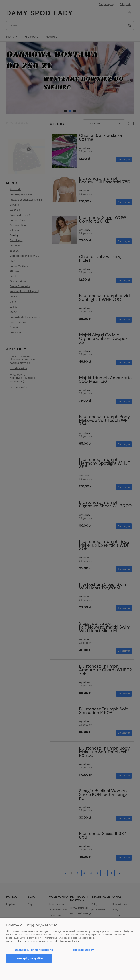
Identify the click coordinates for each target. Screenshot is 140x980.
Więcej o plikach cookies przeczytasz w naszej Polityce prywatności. (43, 941)
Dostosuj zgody (83, 950)
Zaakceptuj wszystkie (29, 958)
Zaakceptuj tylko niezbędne (34, 950)
